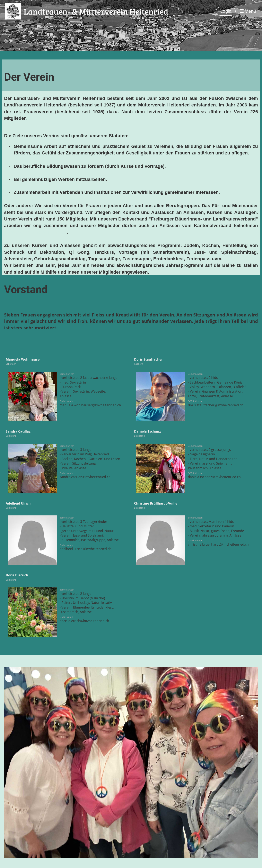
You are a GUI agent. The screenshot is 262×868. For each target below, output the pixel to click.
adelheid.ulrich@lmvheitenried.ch (85, 549)
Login (226, 11)
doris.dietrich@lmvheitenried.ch (84, 621)
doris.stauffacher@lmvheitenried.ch (216, 405)
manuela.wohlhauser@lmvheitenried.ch (90, 405)
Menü (248, 11)
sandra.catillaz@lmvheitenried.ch (85, 477)
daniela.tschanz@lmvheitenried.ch (214, 477)
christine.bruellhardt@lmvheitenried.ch (218, 544)
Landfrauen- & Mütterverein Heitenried (96, 11)
